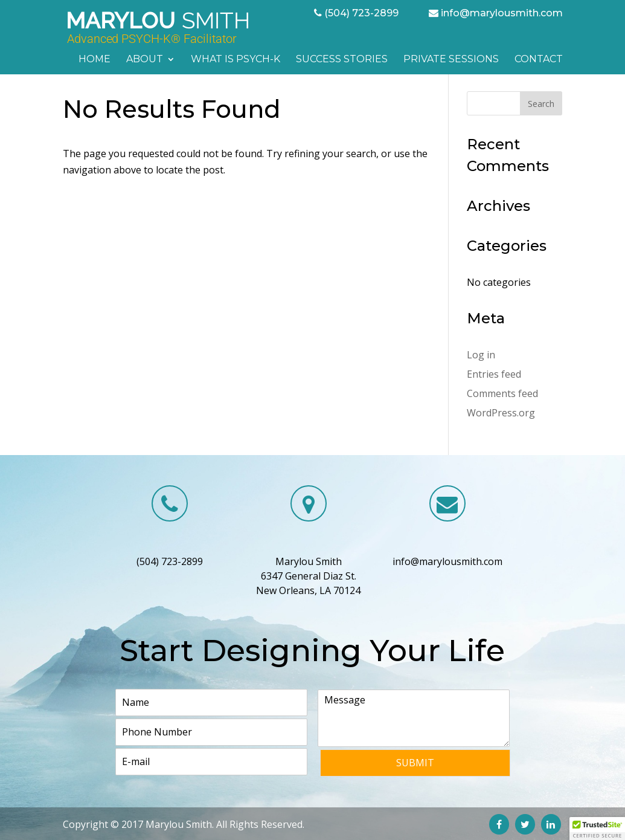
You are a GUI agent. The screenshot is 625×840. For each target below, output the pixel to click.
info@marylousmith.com (502, 13)
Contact (539, 60)
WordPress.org (501, 413)
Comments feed (502, 393)
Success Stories (342, 60)
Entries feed (494, 374)
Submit (415, 763)
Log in (481, 355)
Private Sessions (451, 60)
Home (95, 60)
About (145, 60)
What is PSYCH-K (236, 60)
